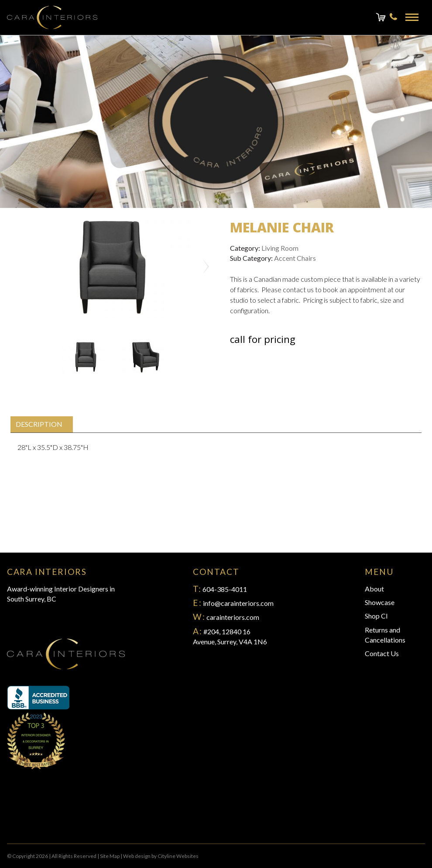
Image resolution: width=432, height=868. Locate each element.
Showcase (380, 602)
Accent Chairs (295, 258)
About (374, 589)
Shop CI (376, 616)
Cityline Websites (178, 856)
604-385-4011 (225, 589)
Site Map (110, 856)
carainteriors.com (233, 617)
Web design (137, 856)
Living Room (280, 248)
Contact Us (382, 653)
